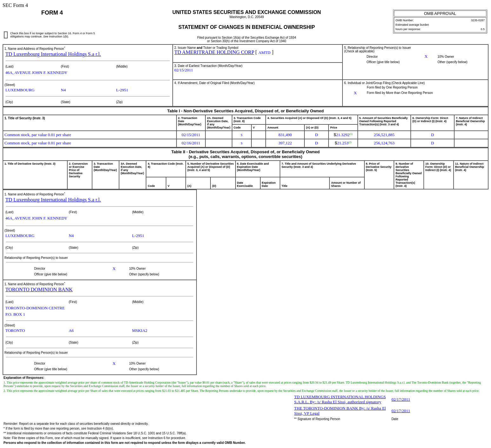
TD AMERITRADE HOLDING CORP (214, 52)
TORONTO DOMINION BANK (39, 290)
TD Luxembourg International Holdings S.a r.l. (53, 54)
